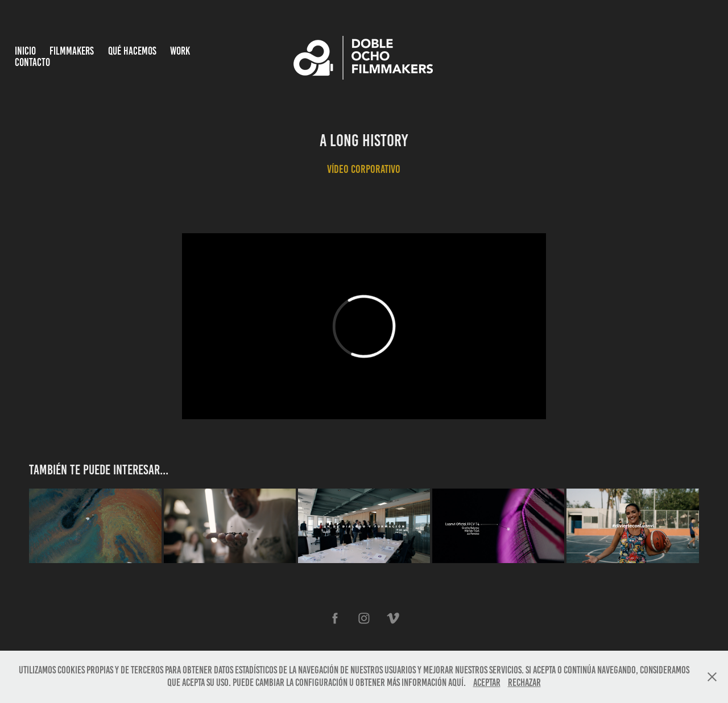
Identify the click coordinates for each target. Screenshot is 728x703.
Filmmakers (72, 51)
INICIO (25, 51)
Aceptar (487, 683)
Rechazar (524, 683)
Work (180, 51)
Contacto (32, 62)
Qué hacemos (132, 51)
